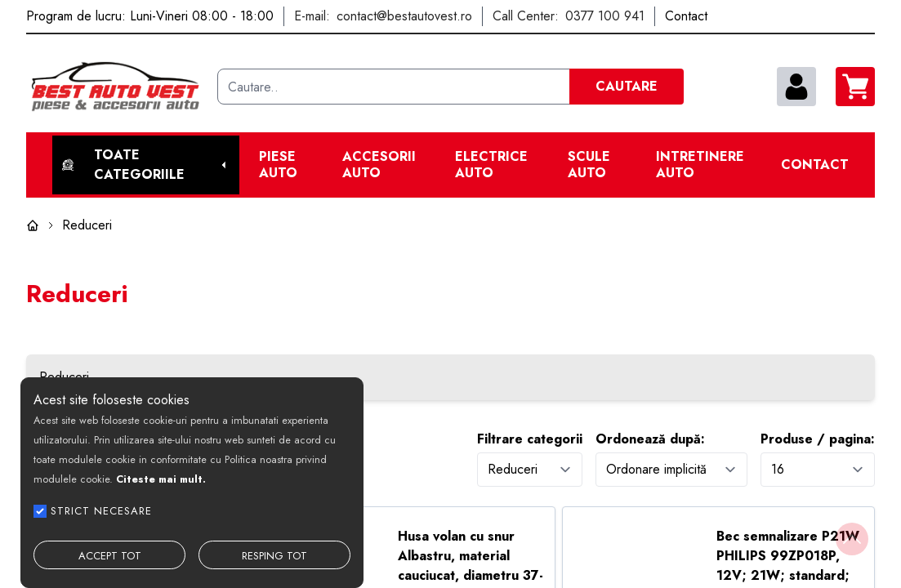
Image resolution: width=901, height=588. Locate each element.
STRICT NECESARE (101, 511)
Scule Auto (589, 165)
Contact (815, 165)
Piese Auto (278, 165)
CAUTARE (627, 86)
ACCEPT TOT (110, 556)
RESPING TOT (274, 556)
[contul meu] (796, 87)
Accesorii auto (379, 165)
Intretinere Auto (700, 165)
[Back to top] (852, 539)
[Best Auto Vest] (115, 87)
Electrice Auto (491, 165)
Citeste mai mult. (161, 479)
